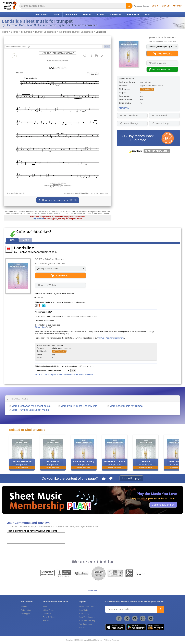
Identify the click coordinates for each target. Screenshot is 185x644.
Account (24, 607)
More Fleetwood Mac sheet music (31, 406)
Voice (57, 15)
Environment (47, 621)
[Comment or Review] (36, 538)
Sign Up (166, 6)
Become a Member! (163, 505)
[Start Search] (129, 6)
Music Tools (83, 610)
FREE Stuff (133, 15)
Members (171, 37)
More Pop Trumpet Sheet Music (79, 406)
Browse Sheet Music (86, 607)
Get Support (26, 614)
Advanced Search (141, 6)
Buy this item (38, 219)
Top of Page (92, 591)
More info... (124, 108)
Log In (155, 6)
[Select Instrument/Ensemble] (53, 370)
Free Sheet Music (85, 624)
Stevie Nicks (40, 327)
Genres (87, 15)
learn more (119, 338)
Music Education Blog (87, 621)
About (45, 607)
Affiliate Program (49, 610)
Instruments (41, 15)
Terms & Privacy (49, 617)
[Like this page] (104, 479)
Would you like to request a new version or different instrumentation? (64, 374)
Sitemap (82, 628)
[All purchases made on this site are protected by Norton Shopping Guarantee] (148, 153)
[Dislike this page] (111, 479)
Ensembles (71, 15)
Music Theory (84, 614)
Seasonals (116, 15)
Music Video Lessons (87, 617)
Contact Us (47, 614)
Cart (177, 6)
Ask (107, 47)
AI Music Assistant (106, 338)
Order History (26, 610)
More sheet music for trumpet (126, 406)
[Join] (161, 609)
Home (5, 32)
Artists (101, 15)
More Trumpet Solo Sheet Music (30, 410)
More (147, 15)
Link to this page (131, 478)
